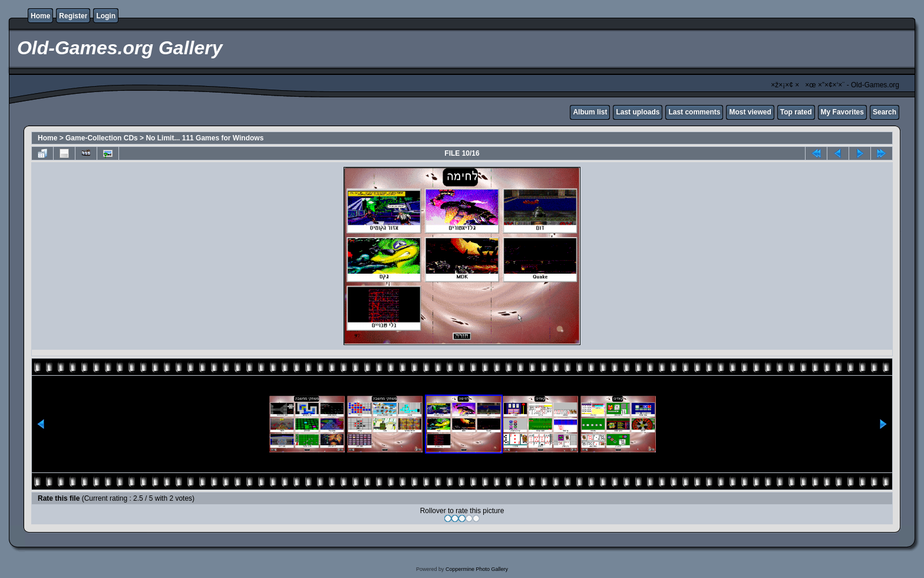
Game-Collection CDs (102, 138)
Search (885, 112)
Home (40, 16)
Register (73, 16)
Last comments (694, 112)
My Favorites (842, 112)
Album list (590, 112)
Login (106, 16)
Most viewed (750, 112)
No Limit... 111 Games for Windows (204, 138)
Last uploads (638, 112)
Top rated (796, 112)
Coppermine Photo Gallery (477, 569)
